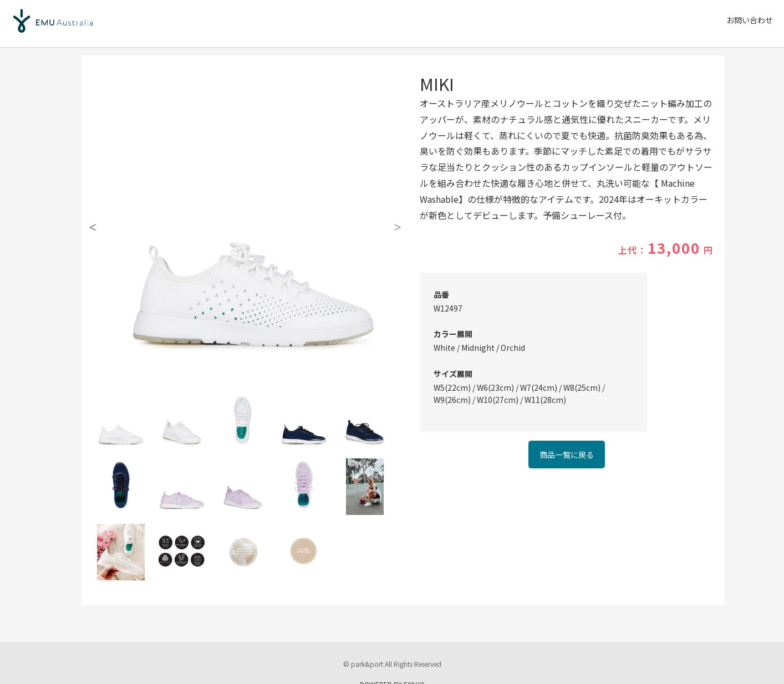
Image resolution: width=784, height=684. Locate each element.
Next (398, 224)
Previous (93, 224)
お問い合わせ (750, 20)
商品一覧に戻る (567, 455)
